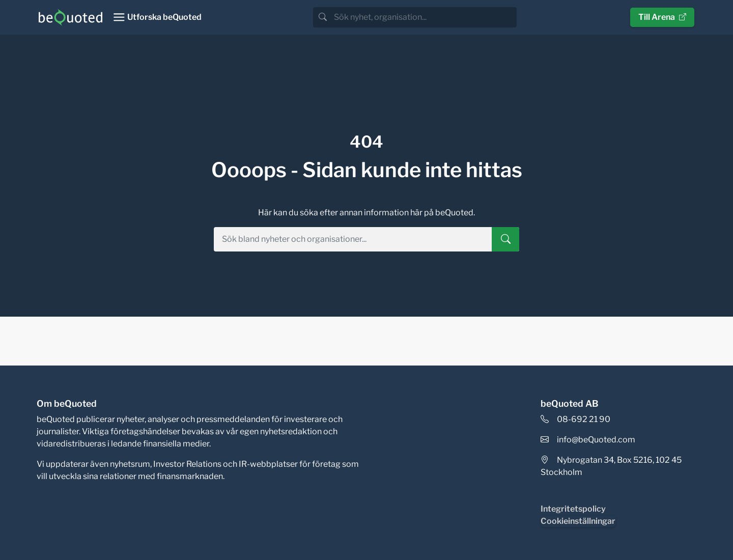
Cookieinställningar (578, 521)
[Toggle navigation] (157, 17)
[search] (424, 17)
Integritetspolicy (573, 509)
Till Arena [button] (662, 17)
